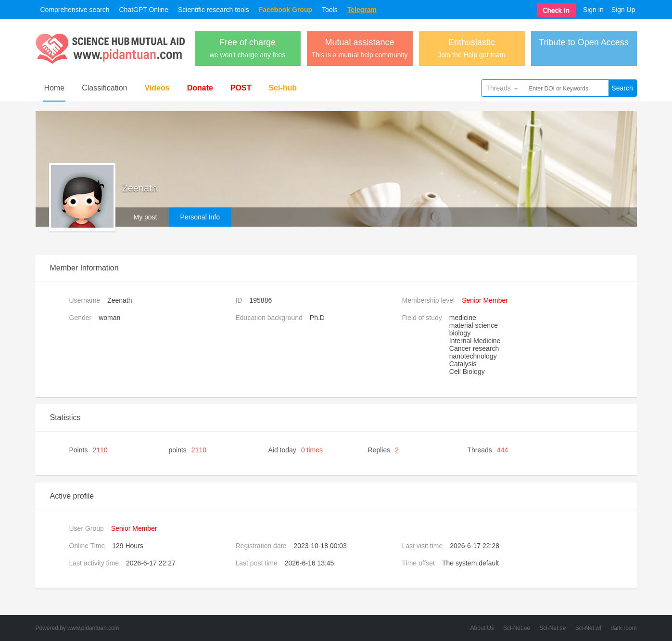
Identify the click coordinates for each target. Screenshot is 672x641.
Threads (499, 88)
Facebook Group (285, 10)
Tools (330, 10)
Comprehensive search (75, 10)
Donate (200, 88)
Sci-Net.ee (517, 628)
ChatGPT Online (143, 10)
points (188, 450)
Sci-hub (283, 88)
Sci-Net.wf (589, 628)
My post (146, 217)
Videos (157, 88)
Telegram (362, 10)
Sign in (593, 10)
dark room (623, 628)
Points (89, 450)
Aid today (296, 450)
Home (55, 88)
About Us (482, 628)
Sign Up (623, 10)
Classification (104, 88)
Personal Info (200, 217)
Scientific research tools (214, 10)
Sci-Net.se (552, 628)
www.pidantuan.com (93, 628)
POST (241, 88)
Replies (384, 450)
